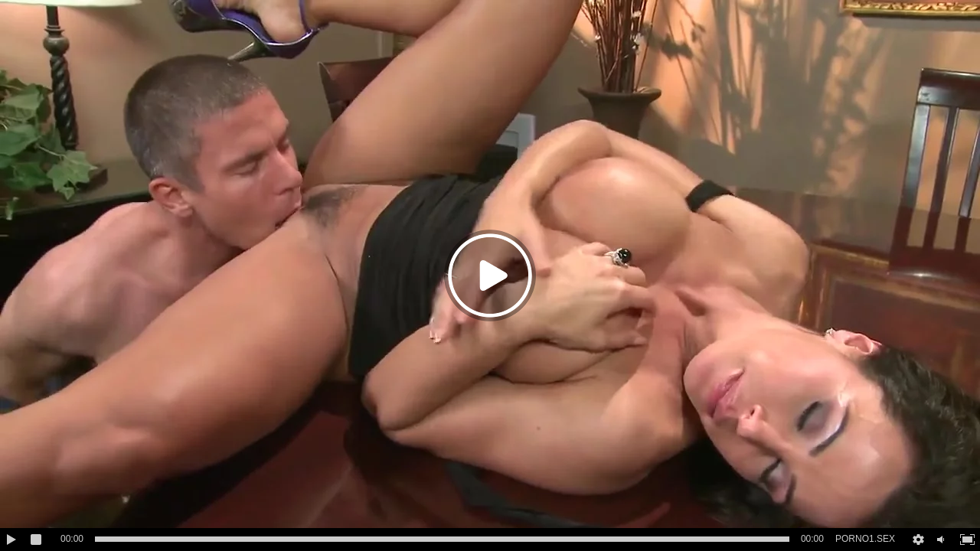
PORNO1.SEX (865, 539)
